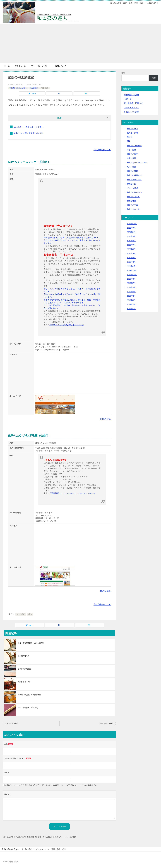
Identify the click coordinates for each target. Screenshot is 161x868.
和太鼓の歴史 (132, 154)
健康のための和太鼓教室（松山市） (29, 133)
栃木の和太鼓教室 (24, 669)
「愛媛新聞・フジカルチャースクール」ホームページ (72, 493)
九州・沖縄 (131, 167)
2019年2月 (131, 304)
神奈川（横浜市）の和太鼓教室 (29, 695)
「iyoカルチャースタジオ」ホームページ (67, 325)
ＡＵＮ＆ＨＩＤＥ (132, 108)
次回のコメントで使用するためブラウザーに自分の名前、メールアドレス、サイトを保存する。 (51, 785)
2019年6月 (131, 287)
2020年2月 (131, 262)
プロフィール (20, 66)
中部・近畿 (131, 150)
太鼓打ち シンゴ (24, 682)
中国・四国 (45, 88)
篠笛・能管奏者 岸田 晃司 (28, 708)
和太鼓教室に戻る (102, 150)
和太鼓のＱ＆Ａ (133, 197)
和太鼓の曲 (131, 184)
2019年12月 (132, 270)
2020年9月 (131, 236)
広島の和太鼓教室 (12, 724)
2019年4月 (131, 296)
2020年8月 (131, 241)
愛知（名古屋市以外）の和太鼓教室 (31, 643)
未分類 (130, 137)
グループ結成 (132, 188)
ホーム (7, 66)
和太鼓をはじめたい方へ (18, 88)
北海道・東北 (132, 133)
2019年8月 (131, 279)
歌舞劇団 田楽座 (132, 95)
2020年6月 (131, 249)
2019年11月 (132, 275)
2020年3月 (131, 258)
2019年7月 (131, 283)
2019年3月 (131, 300)
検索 (123, 73)
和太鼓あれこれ (133, 209)
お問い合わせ (61, 66)
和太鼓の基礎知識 (134, 146)
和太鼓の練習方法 (134, 175)
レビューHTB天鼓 (132, 112)
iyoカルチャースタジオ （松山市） (29, 127)
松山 (30, 614)
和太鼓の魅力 (132, 129)
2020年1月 (131, 266)
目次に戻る (105, 419)
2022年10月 (132, 224)
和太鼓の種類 (132, 171)
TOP (12, 849)
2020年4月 (131, 253)
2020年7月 (131, 245)
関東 (129, 141)
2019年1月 (131, 309)
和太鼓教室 (34, 88)
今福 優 (128, 99)
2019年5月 (131, 292)
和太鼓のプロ (132, 205)
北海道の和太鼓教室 (106, 724)
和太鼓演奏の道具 (134, 180)
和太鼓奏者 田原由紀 (133, 103)
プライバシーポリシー (40, 66)
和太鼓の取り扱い (134, 192)
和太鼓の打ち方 (24, 656)
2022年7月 (131, 228)
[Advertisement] (81, 43)
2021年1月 (131, 232)
